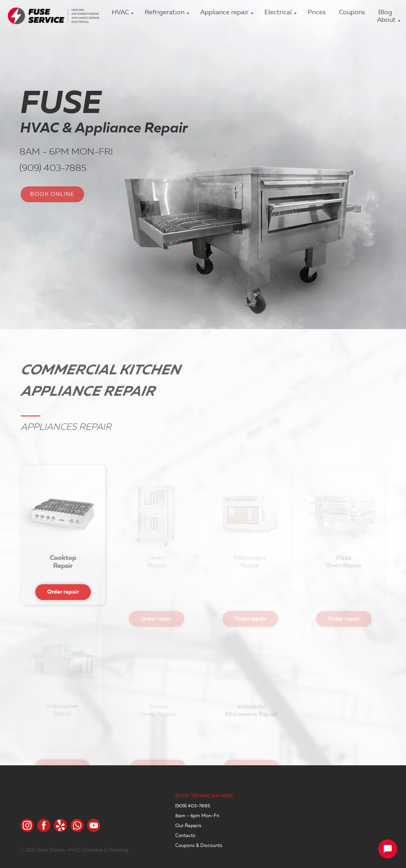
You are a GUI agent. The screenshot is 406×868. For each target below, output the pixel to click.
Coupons (352, 12)
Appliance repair (224, 12)
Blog (385, 12)
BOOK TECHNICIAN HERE (204, 796)
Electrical (278, 12)
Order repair (63, 609)
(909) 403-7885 (52, 168)
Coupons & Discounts (199, 845)
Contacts (185, 835)
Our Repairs (188, 825)
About (386, 20)
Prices (317, 12)
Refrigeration (165, 12)
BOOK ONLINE (52, 194)
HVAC (120, 12)
